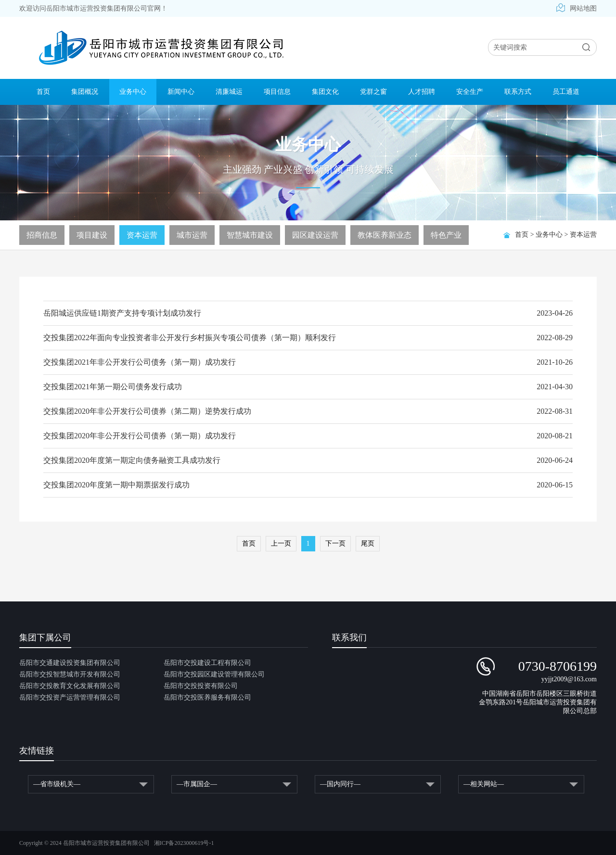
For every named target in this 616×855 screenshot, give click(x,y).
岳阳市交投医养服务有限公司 (207, 697)
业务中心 (133, 92)
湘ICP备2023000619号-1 (184, 843)
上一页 (281, 543)
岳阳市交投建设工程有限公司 (207, 663)
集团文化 (325, 92)
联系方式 (518, 92)
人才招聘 (422, 92)
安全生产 (470, 92)
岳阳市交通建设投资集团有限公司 (70, 663)
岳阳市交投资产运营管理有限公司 (70, 697)
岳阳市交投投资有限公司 (201, 686)
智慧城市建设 (250, 235)
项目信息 (277, 92)
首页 (43, 92)
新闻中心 (181, 92)
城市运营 (192, 235)
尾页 (368, 543)
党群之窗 (373, 92)
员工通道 (566, 92)
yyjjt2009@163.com (569, 679)
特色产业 (446, 235)
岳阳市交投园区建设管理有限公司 (214, 674)
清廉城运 (229, 92)
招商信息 (42, 235)
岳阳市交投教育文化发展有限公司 (70, 686)
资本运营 (583, 235)
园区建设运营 (315, 235)
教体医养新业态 (385, 235)
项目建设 (92, 235)
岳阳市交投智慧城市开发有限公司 (70, 674)
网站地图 (577, 8)
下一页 (335, 543)
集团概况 (85, 92)
